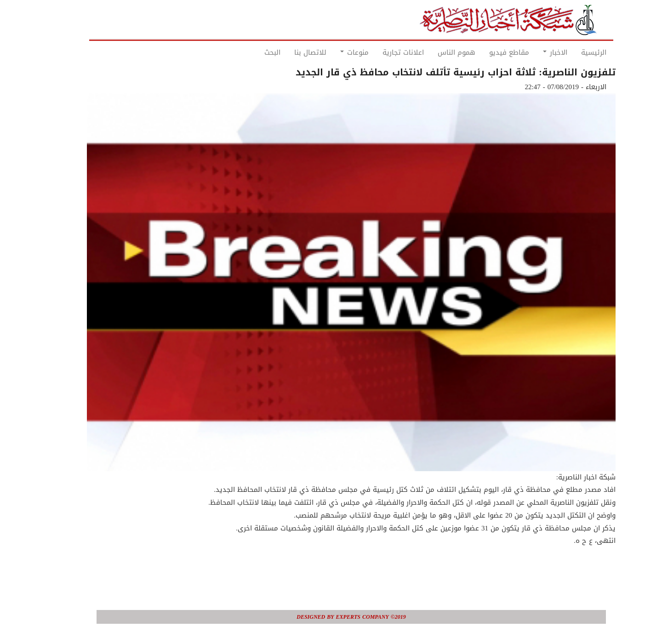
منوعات (334, 52)
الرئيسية (574, 52)
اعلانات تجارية (383, 52)
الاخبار (535, 52)
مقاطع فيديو (489, 52)
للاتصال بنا (290, 52)
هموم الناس (436, 52)
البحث (252, 52)
